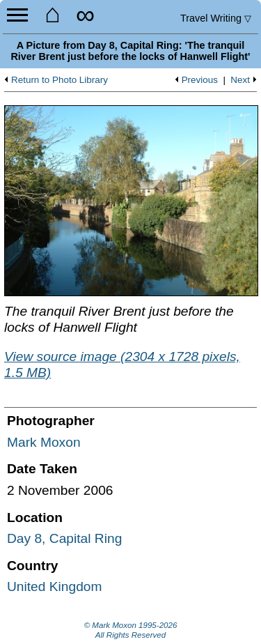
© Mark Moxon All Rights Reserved (131, 630)
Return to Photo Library (60, 80)
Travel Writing (216, 18)
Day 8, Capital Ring (64, 538)
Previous (200, 80)
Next (240, 80)
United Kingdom (55, 586)
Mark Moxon (44, 442)
